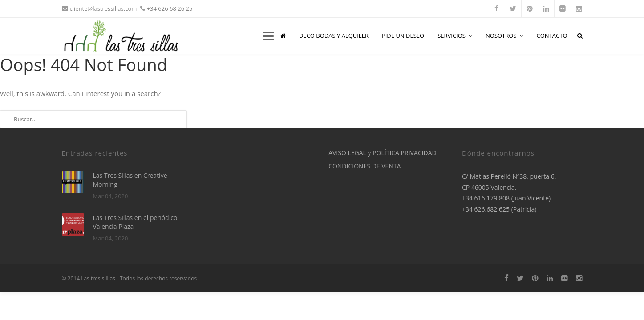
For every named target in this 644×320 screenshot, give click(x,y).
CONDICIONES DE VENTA (365, 166)
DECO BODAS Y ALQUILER (334, 36)
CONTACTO (552, 36)
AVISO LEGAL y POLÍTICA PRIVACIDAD (383, 153)
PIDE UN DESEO (403, 36)
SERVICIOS (455, 36)
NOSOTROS (504, 36)
